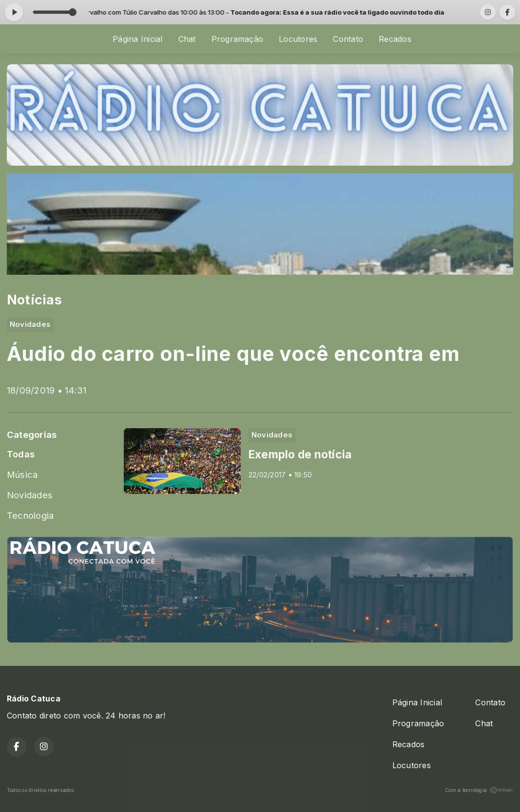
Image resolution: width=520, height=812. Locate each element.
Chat (187, 39)
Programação (238, 39)
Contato (348, 39)
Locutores (298, 39)
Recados (395, 39)
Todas (21, 454)
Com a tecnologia (479, 790)
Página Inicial (137, 39)
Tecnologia (30, 515)
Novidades (30, 495)
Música (22, 474)
